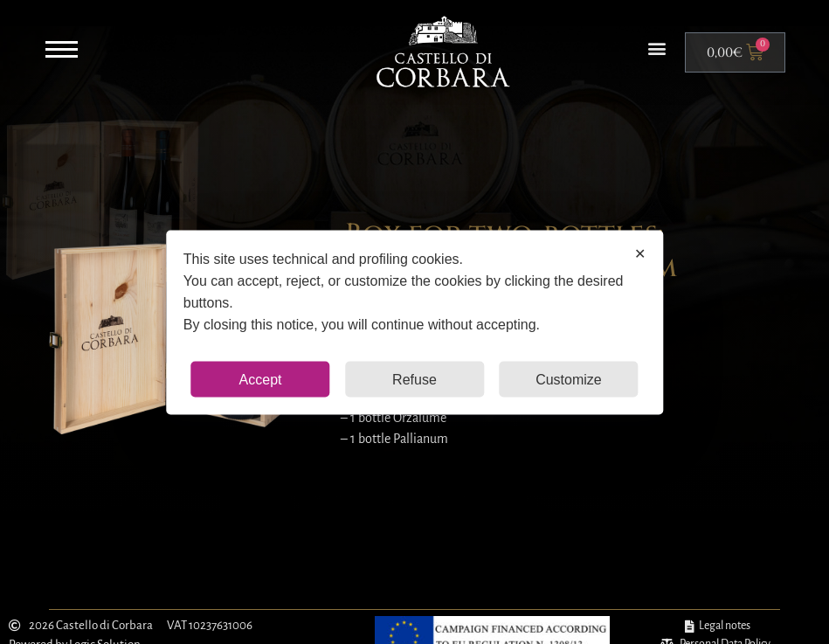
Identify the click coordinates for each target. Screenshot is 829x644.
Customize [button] (569, 379)
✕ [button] (640, 253)
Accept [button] (261, 379)
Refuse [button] (414, 379)
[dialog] (414, 322)
